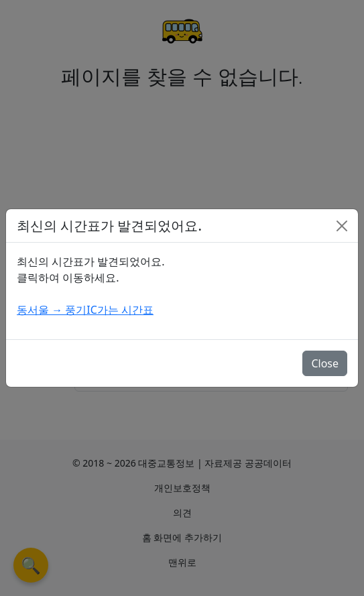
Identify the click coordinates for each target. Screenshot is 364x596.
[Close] (342, 226)
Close (325, 363)
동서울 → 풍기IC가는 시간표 (85, 310)
